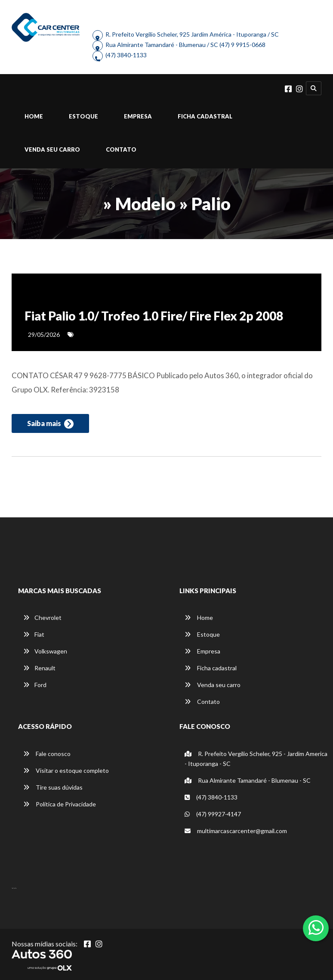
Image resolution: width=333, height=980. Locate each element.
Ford (35, 685)
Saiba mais (50, 424)
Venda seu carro (52, 149)
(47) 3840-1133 (126, 55)
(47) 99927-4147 (213, 814)
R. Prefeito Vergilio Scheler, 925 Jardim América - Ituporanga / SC (192, 34)
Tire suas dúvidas (53, 787)
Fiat (34, 634)
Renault (39, 668)
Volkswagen (45, 651)
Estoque (83, 116)
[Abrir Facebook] (87, 944)
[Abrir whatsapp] (316, 927)
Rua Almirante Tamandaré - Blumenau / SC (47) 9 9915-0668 (185, 45)
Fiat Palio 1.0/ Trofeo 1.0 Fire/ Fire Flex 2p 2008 (154, 316)
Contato (121, 149)
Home (34, 116)
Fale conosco (47, 754)
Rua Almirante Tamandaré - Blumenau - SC (248, 780)
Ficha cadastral (205, 116)
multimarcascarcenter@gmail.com (236, 831)
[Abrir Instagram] (99, 944)
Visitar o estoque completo (66, 770)
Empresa (138, 116)
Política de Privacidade (60, 804)
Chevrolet (42, 618)
